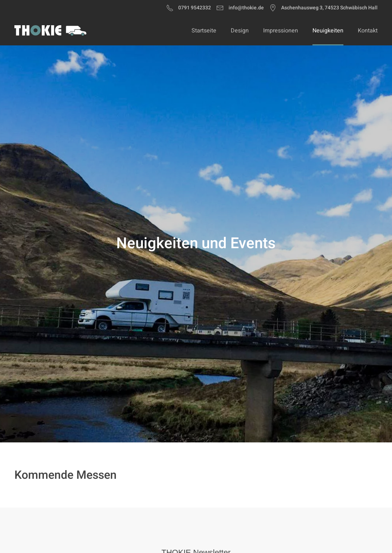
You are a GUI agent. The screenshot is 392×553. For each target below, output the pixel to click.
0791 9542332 (189, 8)
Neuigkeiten (328, 31)
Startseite (204, 31)
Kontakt (368, 31)
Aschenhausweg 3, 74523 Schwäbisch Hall (324, 8)
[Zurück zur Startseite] (50, 31)
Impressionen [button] (281, 31)
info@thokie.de (240, 8)
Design (240, 31)
